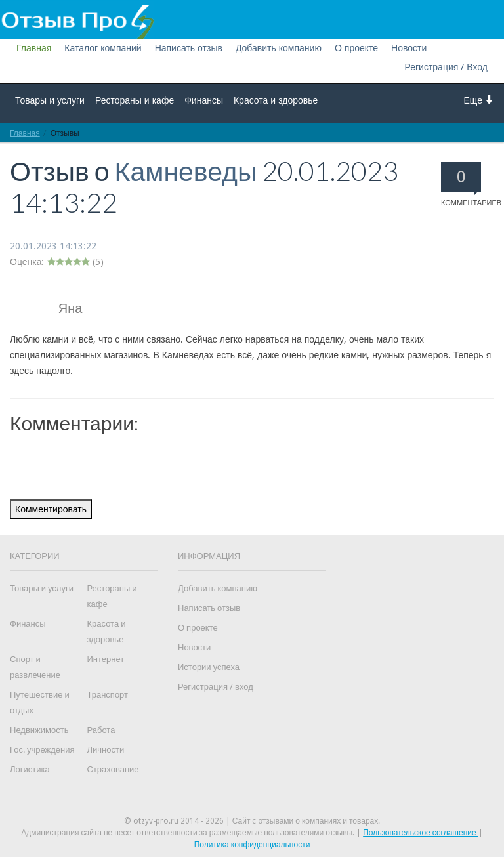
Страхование (113, 769)
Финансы (204, 100)
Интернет (106, 659)
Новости (409, 48)
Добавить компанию (279, 48)
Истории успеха (209, 667)
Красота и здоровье (276, 100)
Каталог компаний (103, 48)
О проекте (356, 48)
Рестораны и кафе (135, 100)
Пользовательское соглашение (421, 833)
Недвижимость (39, 730)
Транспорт (108, 695)
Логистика (30, 769)
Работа (101, 730)
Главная (34, 48)
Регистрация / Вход (446, 67)
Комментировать (51, 509)
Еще (479, 100)
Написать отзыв (189, 48)
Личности (106, 750)
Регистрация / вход (216, 687)
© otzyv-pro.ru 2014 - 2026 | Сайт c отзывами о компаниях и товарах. (252, 821)
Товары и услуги (50, 100)
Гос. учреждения (42, 750)
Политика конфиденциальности (252, 845)
